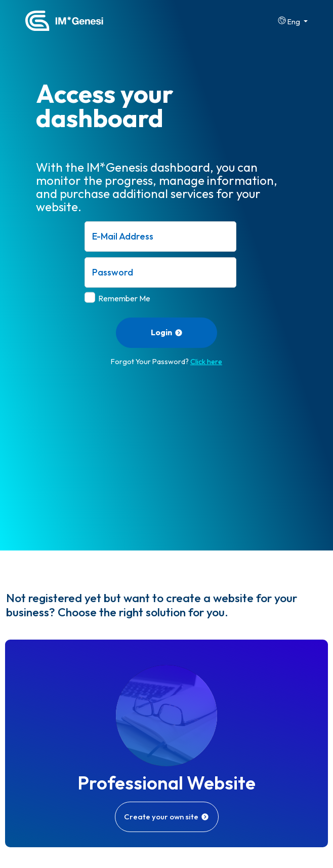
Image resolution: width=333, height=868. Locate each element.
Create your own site (166, 817)
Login (167, 332)
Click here (206, 362)
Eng (290, 21)
